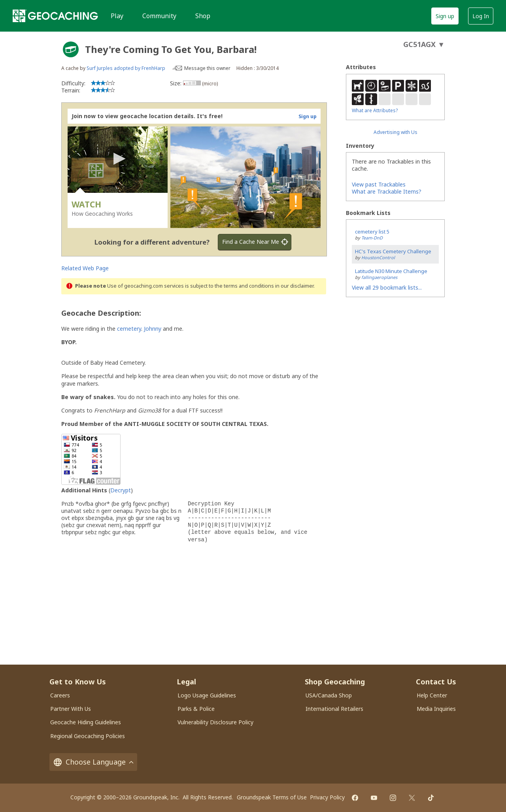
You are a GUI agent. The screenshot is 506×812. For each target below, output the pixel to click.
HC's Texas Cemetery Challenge (393, 251)
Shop (203, 16)
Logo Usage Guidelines (207, 695)
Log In (481, 16)
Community (159, 16)
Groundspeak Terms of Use (272, 797)
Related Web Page (85, 268)
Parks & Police (196, 709)
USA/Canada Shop (329, 695)
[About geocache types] (71, 49)
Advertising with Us (396, 132)
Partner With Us (71, 709)
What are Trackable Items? (387, 191)
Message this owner (207, 68)
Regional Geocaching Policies (88, 736)
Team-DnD (372, 238)
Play (117, 16)
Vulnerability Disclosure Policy (215, 722)
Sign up (445, 16)
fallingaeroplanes (379, 277)
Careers (60, 695)
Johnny (153, 329)
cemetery (129, 329)
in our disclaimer (294, 286)
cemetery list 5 (372, 232)
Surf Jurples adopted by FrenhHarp (126, 68)
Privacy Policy (327, 797)
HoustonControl (378, 257)
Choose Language (93, 762)
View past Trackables (379, 184)
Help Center (432, 695)
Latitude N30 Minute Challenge (391, 271)
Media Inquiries (436, 709)
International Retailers (334, 709)
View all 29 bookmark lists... (387, 287)
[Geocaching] (55, 16)
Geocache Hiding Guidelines (86, 722)
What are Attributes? (375, 110)
